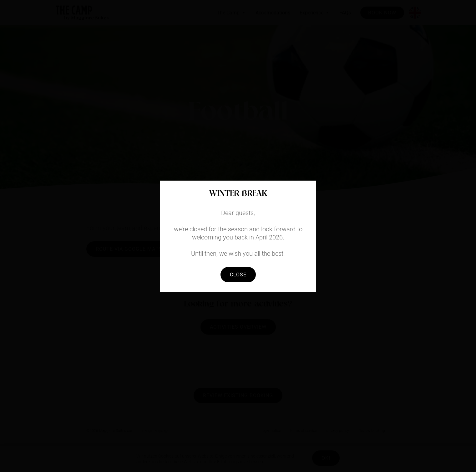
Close (238, 275)
